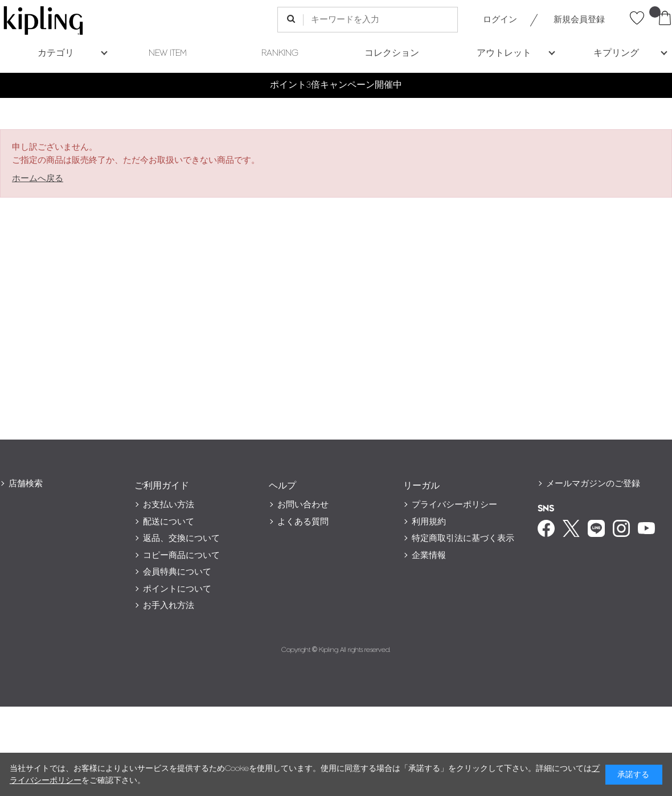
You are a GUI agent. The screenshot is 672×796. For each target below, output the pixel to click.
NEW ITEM (168, 53)
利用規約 (429, 522)
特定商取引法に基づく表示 (463, 538)
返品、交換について (181, 538)
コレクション (392, 53)
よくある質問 (303, 522)
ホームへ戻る (38, 179)
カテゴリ (56, 53)
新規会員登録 (579, 20)
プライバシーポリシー (454, 505)
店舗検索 (26, 484)
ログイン (500, 20)
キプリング (616, 53)
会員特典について (177, 572)
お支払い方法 (169, 505)
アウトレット (504, 53)
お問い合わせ (303, 505)
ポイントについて (177, 589)
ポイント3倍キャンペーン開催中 (336, 85)
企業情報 (429, 555)
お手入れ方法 (169, 606)
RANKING (280, 53)
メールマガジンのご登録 (593, 484)
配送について (169, 522)
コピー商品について (181, 555)
